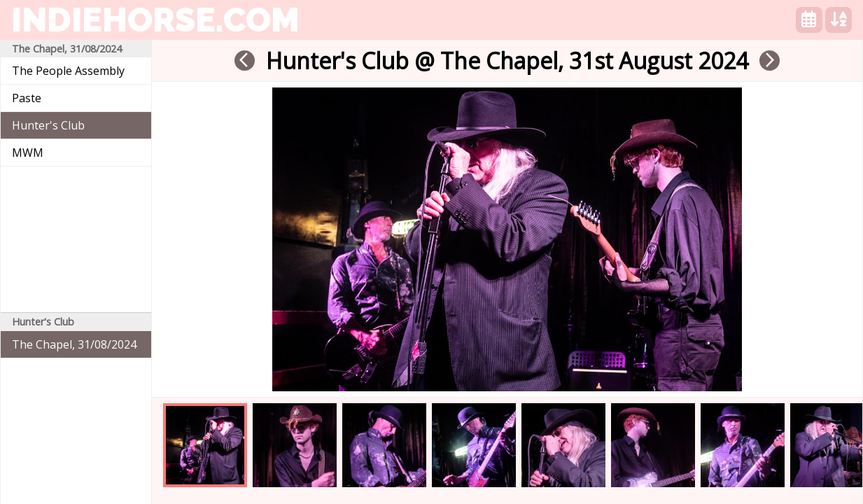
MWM (28, 153)
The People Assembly (68, 71)
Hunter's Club (48, 125)
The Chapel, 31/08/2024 (74, 344)
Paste (27, 98)
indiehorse (155, 20)
